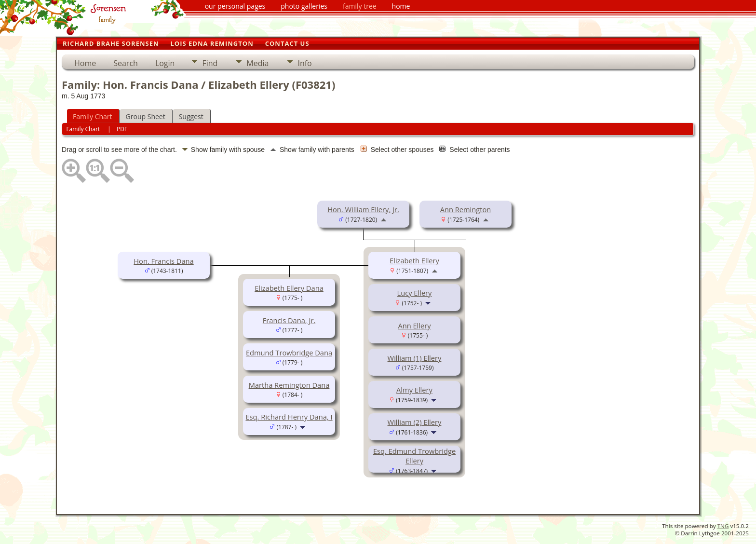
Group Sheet (146, 116)
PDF (122, 129)
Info (304, 63)
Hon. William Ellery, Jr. (363, 209)
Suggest (191, 116)
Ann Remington (466, 209)
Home (85, 63)
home (401, 6)
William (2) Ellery (415, 422)
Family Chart (93, 116)
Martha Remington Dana (289, 385)
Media (257, 63)
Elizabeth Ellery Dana (289, 288)
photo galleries (304, 6)
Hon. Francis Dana (163, 261)
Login (165, 63)
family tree (360, 6)
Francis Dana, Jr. (289, 320)
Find (210, 63)
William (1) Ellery (415, 358)
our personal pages (235, 6)
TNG (723, 526)
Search (126, 63)
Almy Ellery (414, 390)
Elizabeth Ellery (414, 260)
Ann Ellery (414, 326)
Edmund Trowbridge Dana (289, 353)
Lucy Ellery (415, 293)
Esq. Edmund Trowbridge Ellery (414, 456)
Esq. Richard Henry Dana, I (289, 417)
